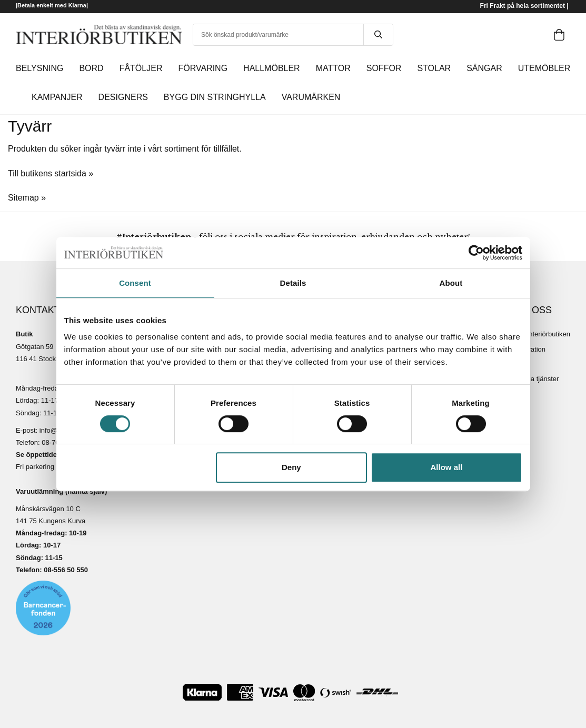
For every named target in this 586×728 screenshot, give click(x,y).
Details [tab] (293, 283)
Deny (291, 467)
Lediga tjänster (536, 379)
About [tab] (451, 283)
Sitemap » (27, 198)
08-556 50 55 (64, 570)
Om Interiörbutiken (542, 334)
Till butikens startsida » (51, 173)
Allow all (447, 467)
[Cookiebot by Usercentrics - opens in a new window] (476, 253)
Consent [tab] (135, 283)
